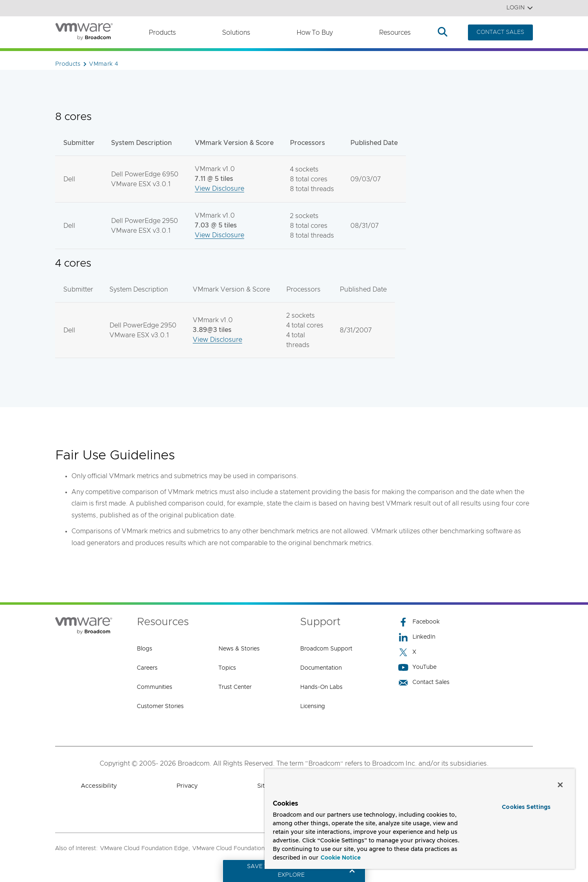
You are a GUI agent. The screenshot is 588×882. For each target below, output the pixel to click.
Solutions (236, 33)
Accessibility (99, 786)
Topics (227, 668)
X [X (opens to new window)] (407, 652)
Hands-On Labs (321, 687)
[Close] (560, 785)
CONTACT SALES (500, 32)
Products (162, 33)
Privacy (187, 786)
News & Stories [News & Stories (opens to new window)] (239, 649)
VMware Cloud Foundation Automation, (246, 849)
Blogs (145, 649)
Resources (395, 33)
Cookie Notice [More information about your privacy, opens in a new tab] (341, 858)
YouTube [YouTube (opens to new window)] (417, 667)
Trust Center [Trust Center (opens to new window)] (235, 687)
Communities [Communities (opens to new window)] (155, 687)
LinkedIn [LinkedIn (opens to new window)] (417, 637)
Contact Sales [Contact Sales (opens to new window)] (424, 683)
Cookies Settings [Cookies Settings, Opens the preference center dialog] (526, 807)
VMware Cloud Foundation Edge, (145, 849)
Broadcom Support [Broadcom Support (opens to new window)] (326, 649)
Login (520, 8)
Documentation (321, 668)
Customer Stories (160, 706)
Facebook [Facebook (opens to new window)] (419, 622)
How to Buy (315, 33)
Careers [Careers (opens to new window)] (147, 668)
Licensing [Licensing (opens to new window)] (313, 706)
